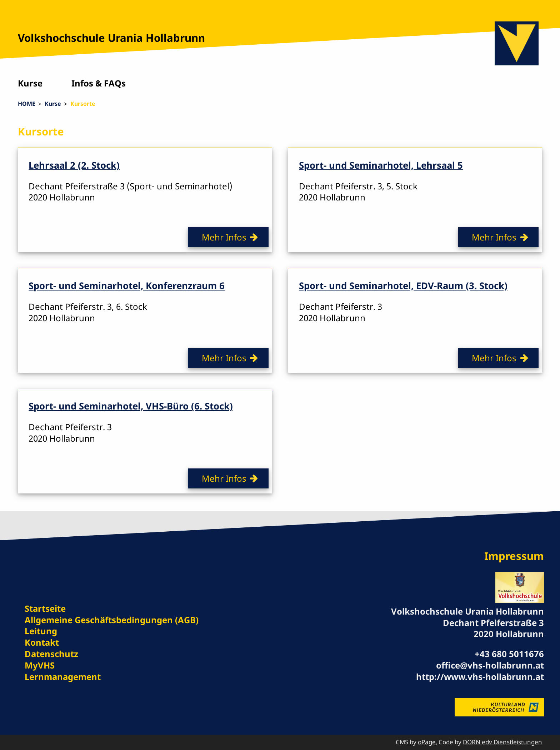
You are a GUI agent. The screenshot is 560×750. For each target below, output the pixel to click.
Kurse (30, 83)
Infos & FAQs (99, 83)
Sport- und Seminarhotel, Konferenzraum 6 (127, 285)
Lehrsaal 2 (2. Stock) (74, 165)
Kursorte (83, 104)
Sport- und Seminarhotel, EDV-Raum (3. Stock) (403, 285)
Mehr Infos (224, 237)
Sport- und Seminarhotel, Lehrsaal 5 (381, 165)
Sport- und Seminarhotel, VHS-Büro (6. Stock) (131, 406)
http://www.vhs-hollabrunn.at (480, 677)
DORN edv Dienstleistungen (502, 742)
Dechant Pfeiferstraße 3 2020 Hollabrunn (493, 628)
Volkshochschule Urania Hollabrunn (111, 38)
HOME (27, 104)
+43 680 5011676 (509, 654)
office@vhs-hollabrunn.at (490, 665)
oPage (427, 742)
